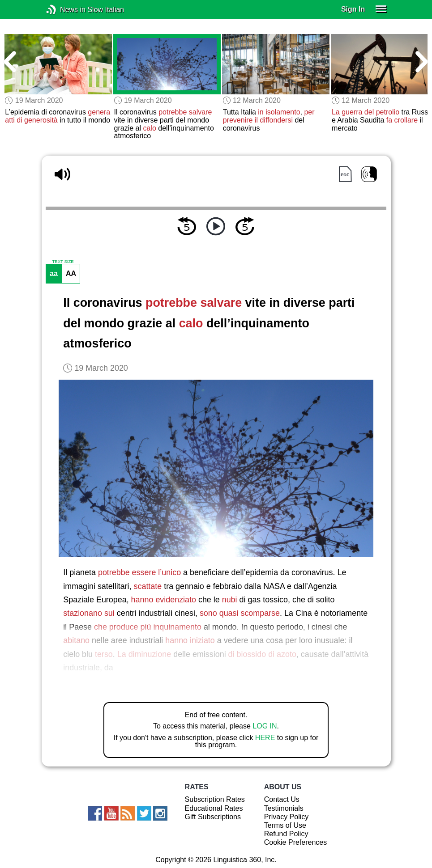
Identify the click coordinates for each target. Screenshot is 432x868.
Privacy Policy (287, 817)
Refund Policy (286, 834)
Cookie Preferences (296, 842)
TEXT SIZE (63, 262)
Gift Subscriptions (213, 817)
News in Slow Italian (65, 10)
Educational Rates (214, 808)
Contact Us (282, 799)
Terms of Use (285, 825)
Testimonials (284, 808)
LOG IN (265, 726)
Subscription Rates (215, 799)
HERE (265, 738)
